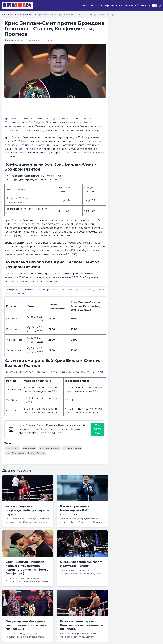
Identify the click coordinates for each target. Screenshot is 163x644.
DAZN (75, 277)
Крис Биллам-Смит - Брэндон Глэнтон (25, 453)
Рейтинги (125, 5)
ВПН (55, 391)
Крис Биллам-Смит (17, 119)
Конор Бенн (29, 448)
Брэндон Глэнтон (24, 149)
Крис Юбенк (12, 448)
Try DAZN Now (97, 429)
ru (142, 5)
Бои (97, 5)
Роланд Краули (15, 40)
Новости (85, 5)
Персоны (109, 5)
